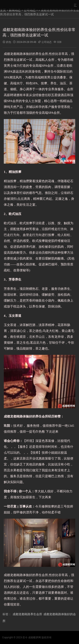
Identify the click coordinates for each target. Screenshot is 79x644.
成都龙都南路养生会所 (27, 614)
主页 (3, 10)
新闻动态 (15, 10)
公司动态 (30, 10)
